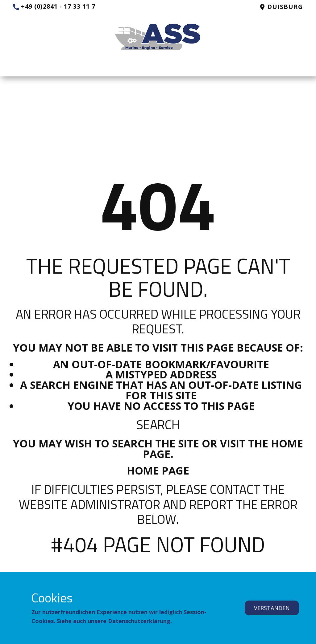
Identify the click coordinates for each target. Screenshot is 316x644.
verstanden (272, 608)
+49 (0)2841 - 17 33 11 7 (54, 7)
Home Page (158, 471)
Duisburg (281, 7)
